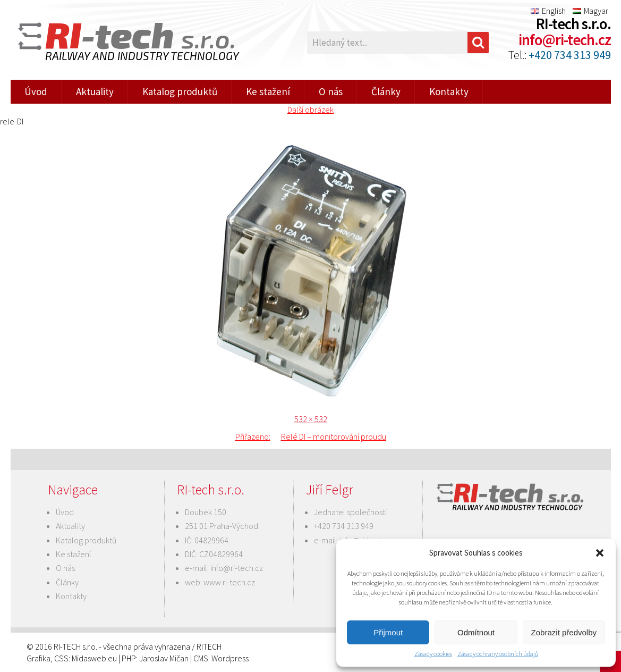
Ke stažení (268, 91)
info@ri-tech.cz (565, 40)
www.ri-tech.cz (229, 582)
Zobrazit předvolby (564, 632)
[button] (600, 553)
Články (386, 91)
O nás (331, 91)
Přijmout (388, 632)
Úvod (36, 91)
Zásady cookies (433, 654)
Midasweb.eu (94, 658)
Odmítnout (476, 632)
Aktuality (95, 91)
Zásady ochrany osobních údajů (498, 654)
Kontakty (449, 91)
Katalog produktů (180, 91)
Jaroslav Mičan (164, 658)
